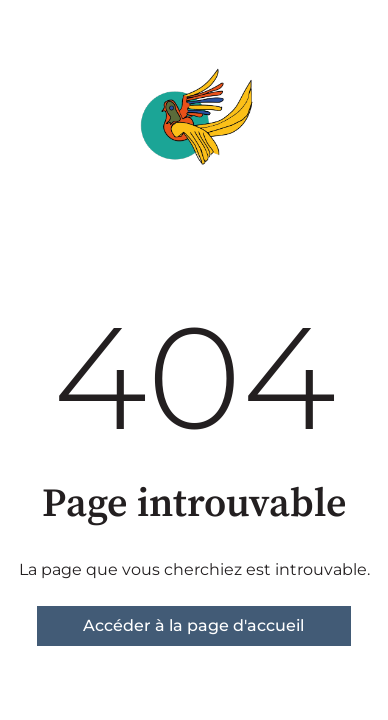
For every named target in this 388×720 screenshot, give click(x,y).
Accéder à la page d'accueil (193, 625)
